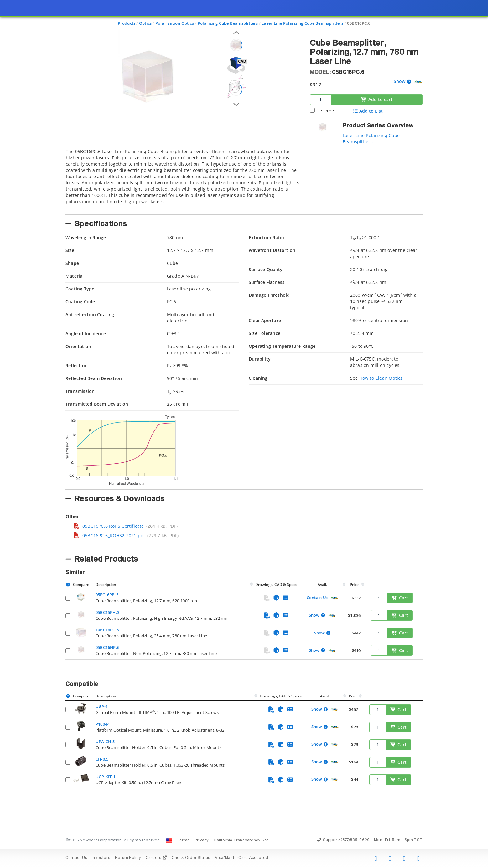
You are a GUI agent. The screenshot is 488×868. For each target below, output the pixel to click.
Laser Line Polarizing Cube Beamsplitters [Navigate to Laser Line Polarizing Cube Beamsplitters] (302, 23)
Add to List (368, 111)
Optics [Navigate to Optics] (145, 23)
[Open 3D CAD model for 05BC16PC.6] (236, 66)
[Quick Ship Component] (418, 82)
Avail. (323, 585)
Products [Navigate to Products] (127, 23)
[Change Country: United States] (169, 840)
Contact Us (317, 598)
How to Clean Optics (381, 378)
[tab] (183, 180)
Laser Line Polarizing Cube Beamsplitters (371, 139)
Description (106, 585)
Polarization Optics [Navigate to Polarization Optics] (175, 23)
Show (400, 82)
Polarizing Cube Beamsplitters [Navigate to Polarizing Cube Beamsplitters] (228, 23)
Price (354, 585)
